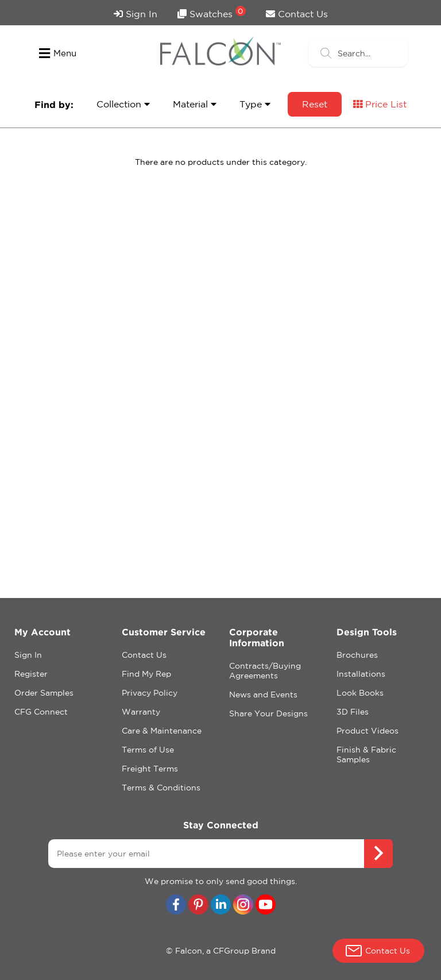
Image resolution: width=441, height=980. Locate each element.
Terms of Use (148, 750)
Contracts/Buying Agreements (265, 671)
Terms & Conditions (161, 788)
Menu (58, 53)
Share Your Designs (268, 713)
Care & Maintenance (162, 731)
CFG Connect (41, 712)
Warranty (141, 712)
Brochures (357, 655)
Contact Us (297, 14)
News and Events (263, 695)
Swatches (212, 12)
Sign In (136, 14)
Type (255, 104)
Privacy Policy (150, 693)
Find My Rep (146, 674)
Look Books (360, 693)
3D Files (353, 712)
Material (195, 104)
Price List (380, 104)
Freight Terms (150, 769)
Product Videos (367, 731)
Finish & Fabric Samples (366, 755)
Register (31, 674)
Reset (315, 104)
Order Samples (44, 693)
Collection (123, 104)
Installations (361, 674)
